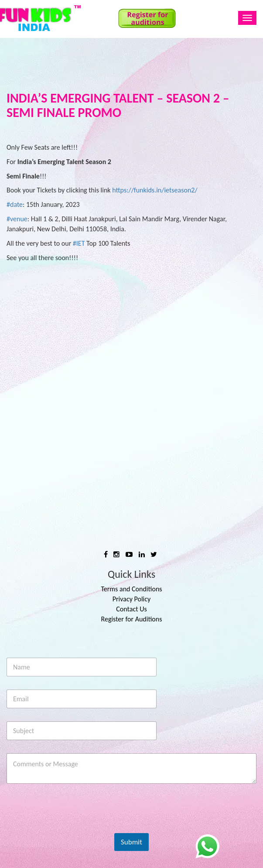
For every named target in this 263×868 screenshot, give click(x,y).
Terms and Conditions (131, 589)
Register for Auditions (132, 619)
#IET (79, 243)
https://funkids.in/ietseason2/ (155, 190)
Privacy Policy (132, 599)
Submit (131, 842)
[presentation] (73, 827)
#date (15, 204)
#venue (17, 219)
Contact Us (131, 609)
